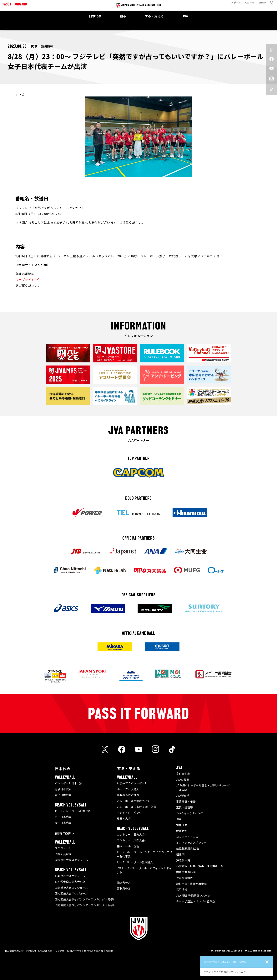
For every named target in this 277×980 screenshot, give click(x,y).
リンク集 (60, 951)
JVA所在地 (183, 796)
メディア (234, 5)
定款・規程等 (185, 807)
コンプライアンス (187, 837)
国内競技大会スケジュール (71, 860)
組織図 (180, 854)
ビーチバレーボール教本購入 (135, 862)
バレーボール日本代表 (69, 783)
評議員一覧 (183, 860)
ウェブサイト (25, 280)
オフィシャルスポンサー (191, 843)
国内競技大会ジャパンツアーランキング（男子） (85, 899)
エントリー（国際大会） (132, 840)
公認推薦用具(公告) (188, 848)
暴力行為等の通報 (93, 951)
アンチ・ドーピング (129, 813)
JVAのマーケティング (190, 813)
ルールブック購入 (128, 789)
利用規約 (31, 951)
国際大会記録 (63, 854)
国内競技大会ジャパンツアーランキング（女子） (85, 905)
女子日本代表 (63, 795)
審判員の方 (124, 888)
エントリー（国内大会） (132, 834)
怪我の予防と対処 (128, 795)
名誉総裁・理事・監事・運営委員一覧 (200, 866)
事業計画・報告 (186, 801)
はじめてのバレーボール (132, 783)
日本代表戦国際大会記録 (70, 882)
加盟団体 (182, 825)
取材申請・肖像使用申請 (191, 884)
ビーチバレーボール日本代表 (73, 811)
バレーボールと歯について (134, 801)
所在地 (109, 951)
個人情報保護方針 (14, 951)
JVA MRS (248, 5)
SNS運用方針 (45, 951)
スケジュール (63, 848)
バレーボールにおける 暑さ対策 (137, 807)
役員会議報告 (185, 878)
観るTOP (63, 833)
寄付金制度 (183, 774)
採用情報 (182, 889)
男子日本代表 (63, 789)
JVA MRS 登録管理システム (193, 895)
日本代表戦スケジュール (70, 876)
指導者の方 (124, 883)
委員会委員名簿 (186, 872)
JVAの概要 (183, 780)
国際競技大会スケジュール (71, 888)
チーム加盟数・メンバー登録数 (196, 901)
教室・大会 (124, 818)
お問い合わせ (74, 951)
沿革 (179, 819)
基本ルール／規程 (128, 846)
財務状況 (182, 831)
